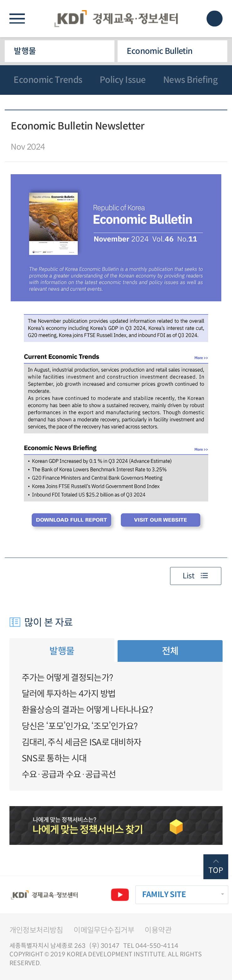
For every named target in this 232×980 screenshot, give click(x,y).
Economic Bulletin (160, 51)
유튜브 (120, 895)
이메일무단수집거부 (104, 930)
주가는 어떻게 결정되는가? (67, 678)
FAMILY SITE (164, 894)
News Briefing (191, 80)
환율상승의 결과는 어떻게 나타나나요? (87, 710)
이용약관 (158, 930)
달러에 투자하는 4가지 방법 (69, 694)
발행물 (25, 51)
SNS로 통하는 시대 (54, 758)
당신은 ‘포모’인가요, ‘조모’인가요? (80, 726)
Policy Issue (123, 80)
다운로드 (215, 130)
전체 (170, 651)
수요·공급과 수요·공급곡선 (69, 774)
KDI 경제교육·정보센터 (116, 18)
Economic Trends (48, 80)
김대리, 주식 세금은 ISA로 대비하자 (82, 742)
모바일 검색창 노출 (215, 18)
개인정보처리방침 (36, 930)
